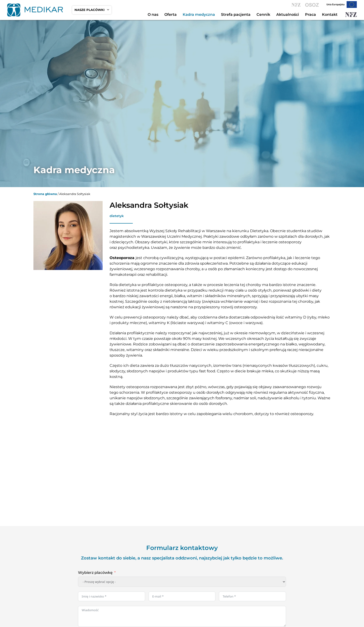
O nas (153, 15)
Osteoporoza (122, 258)
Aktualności (288, 15)
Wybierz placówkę (95, 573)
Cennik (263, 15)
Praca (310, 15)
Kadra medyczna (199, 15)
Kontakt (330, 15)
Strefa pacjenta (236, 15)
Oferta (171, 15)
